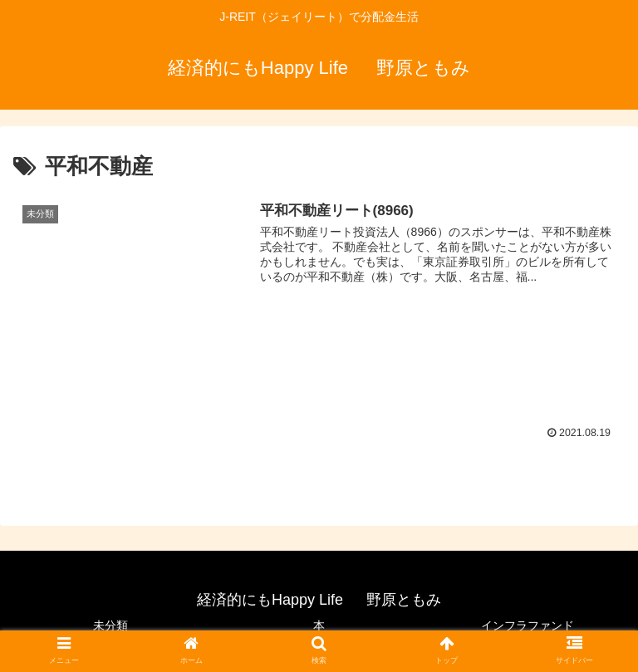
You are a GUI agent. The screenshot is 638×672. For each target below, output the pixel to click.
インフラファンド (528, 625)
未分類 (110, 625)
